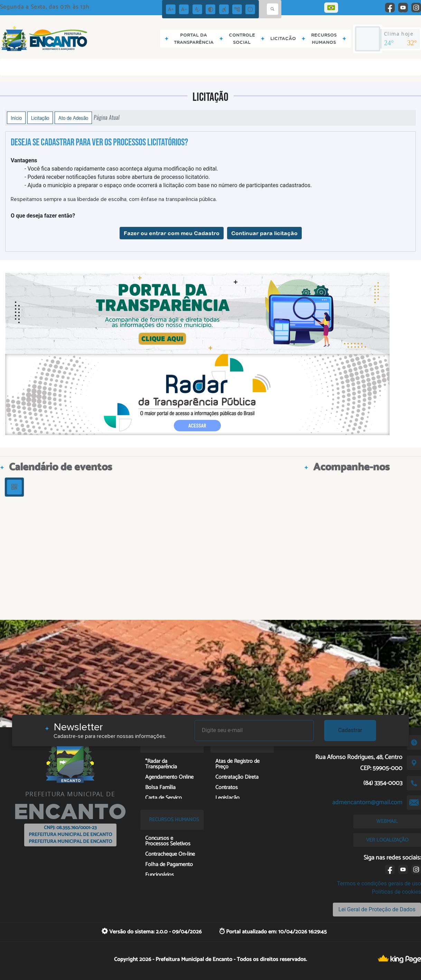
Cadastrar (350, 730)
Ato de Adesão (73, 118)
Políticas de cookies (396, 892)
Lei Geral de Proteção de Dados (377, 909)
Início (16, 118)
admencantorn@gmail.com (367, 803)
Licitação (40, 118)
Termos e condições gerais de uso (379, 883)
